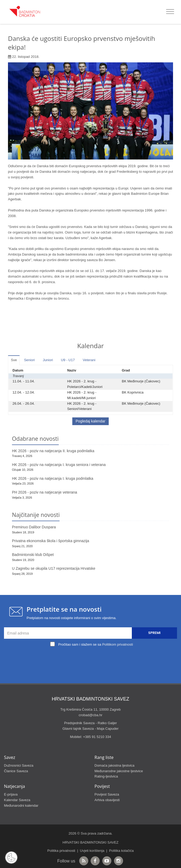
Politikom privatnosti (117, 644)
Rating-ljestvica (106, 776)
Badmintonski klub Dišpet (33, 555)
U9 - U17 (68, 360)
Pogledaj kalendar (90, 421)
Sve (14, 360)
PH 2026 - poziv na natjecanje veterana (45, 492)
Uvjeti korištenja (92, 851)
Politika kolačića (121, 851)
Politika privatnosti (61, 851)
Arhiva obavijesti (107, 800)
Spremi (154, 633)
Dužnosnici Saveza (19, 765)
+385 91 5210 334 (97, 737)
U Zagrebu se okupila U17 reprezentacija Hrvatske (54, 568)
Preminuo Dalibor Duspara (34, 527)
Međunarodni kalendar (21, 806)
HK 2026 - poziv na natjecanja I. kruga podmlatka (53, 478)
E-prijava (11, 794)
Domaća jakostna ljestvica (115, 765)
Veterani (89, 360)
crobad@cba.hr (90, 715)
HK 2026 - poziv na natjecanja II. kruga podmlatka (53, 451)
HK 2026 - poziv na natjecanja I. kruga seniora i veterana (59, 465)
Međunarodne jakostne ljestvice (119, 771)
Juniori (48, 360)
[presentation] (92, 660)
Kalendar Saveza (17, 800)
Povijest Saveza (107, 794)
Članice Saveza (16, 771)
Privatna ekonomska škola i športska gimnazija (50, 541)
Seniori (29, 360)
